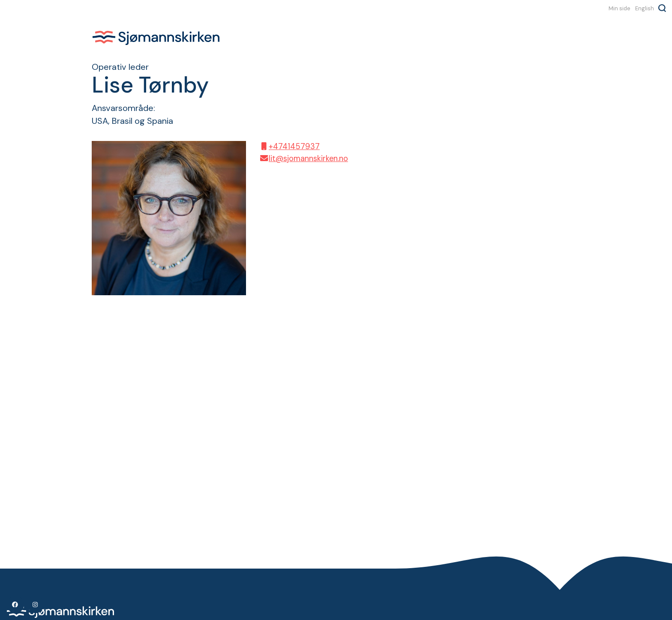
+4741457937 (289, 147)
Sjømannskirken (156, 38)
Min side (619, 8)
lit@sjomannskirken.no (303, 159)
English (645, 8)
